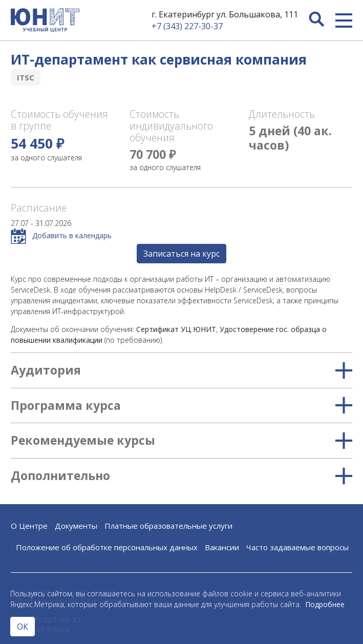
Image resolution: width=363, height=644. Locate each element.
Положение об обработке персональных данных (107, 547)
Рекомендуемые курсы (181, 441)
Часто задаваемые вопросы (297, 547)
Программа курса (181, 406)
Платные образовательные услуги (168, 526)
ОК (23, 627)
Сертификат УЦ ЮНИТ (176, 329)
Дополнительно (181, 476)
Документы (76, 526)
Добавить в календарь (61, 236)
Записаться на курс (181, 254)
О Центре (29, 526)
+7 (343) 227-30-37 (187, 26)
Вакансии (222, 547)
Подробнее (325, 604)
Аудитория (181, 370)
